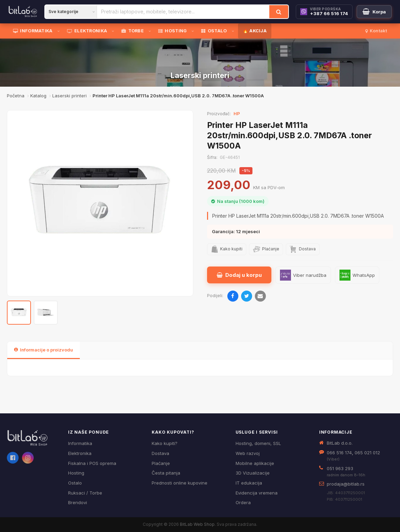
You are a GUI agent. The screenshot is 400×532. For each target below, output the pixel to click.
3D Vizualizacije (253, 473)
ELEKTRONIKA (87, 31)
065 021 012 (367, 453)
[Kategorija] (71, 12)
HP (237, 113)
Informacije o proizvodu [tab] (44, 350)
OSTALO (214, 31)
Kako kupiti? (165, 443)
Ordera (243, 502)
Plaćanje (161, 463)
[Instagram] (28, 458)
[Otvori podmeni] (60, 31)
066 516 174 (339, 453)
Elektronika (80, 453)
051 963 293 (340, 468)
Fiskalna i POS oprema (92, 463)
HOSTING (172, 31)
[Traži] (279, 12)
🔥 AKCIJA (255, 31)
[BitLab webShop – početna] (33, 438)
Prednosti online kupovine (180, 483)
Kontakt (376, 31)
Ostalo (75, 483)
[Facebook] (13, 458)
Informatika (80, 443)
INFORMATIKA (33, 31)
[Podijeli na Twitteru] (247, 296)
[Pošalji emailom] (260, 296)
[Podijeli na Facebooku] (233, 296)
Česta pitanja (166, 473)
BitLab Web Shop (197, 524)
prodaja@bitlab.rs (346, 484)
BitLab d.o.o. (340, 443)
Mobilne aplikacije (255, 463)
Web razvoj (248, 453)
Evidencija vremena (257, 493)
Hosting (76, 473)
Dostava (160, 453)
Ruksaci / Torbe (85, 493)
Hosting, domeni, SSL (258, 443)
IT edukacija (249, 483)
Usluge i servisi (257, 432)
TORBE (133, 31)
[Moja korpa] (374, 12)
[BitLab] (23, 12)
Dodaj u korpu (239, 275)
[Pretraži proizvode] (183, 12)
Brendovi (78, 502)
